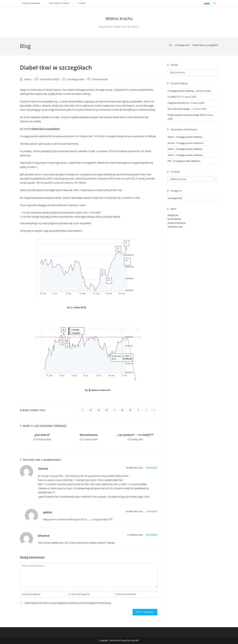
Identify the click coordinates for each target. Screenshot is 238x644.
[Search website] (215, 3)
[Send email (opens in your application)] (208, 4)
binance (44, 536)
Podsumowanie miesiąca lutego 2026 (186, 115)
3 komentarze (100, 79)
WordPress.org (175, 227)
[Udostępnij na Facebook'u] (91, 410)
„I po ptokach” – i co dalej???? (135, 435)
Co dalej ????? (174, 97)
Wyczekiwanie (89, 435)
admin (28, 79)
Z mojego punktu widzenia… (182, 91)
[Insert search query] (193, 72)
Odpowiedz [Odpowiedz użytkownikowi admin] (152, 512)
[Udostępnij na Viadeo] (146, 410)
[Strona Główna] (170, 45)
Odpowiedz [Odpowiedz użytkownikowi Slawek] (152, 468)
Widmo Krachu (119, 18)
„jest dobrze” (42, 435)
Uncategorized (76, 79)
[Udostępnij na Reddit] (130, 410)
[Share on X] (83, 410)
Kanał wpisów (174, 219)
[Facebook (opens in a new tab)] (205, 4)
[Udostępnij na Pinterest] (99, 410)
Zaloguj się (173, 215)
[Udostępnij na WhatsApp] (154, 410)
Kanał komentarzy (177, 223)
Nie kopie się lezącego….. (180, 109)
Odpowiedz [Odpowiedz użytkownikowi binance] (152, 535)
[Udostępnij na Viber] (115, 410)
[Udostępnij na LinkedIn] (107, 410)
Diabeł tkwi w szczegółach (205, 45)
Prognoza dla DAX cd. (178, 103)
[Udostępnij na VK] (122, 410)
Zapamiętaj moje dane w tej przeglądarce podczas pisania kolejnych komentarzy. (68, 603)
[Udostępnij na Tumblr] (138, 410)
